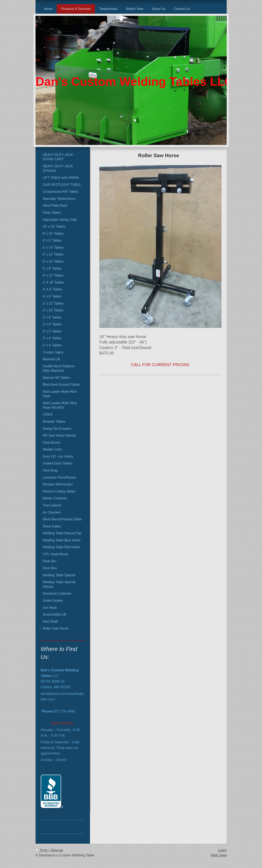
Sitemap (57, 850)
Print (42, 850)
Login (222, 850)
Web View (219, 855)
